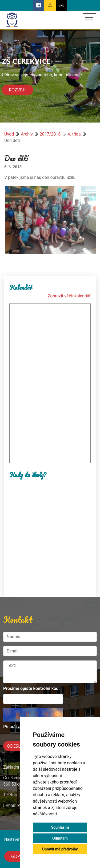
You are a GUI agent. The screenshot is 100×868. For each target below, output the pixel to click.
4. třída (74, 134)
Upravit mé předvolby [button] (60, 849)
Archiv (27, 134)
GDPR (17, 856)
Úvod (9, 134)
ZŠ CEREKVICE (26, 61)
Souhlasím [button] (60, 827)
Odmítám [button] (60, 838)
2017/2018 (50, 134)
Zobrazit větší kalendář (69, 296)
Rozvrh (17, 90)
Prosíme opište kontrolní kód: (31, 688)
